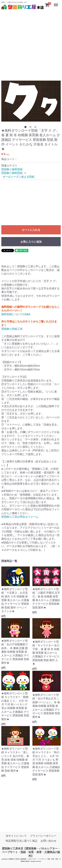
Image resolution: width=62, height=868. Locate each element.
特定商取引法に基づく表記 (21, 841)
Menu (56, 3)
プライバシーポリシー (43, 836)
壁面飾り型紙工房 (12, 329)
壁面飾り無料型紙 (12, 169)
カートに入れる (31, 230)
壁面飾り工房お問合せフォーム (20, 517)
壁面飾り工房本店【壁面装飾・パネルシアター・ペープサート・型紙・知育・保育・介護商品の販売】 (31, 852)
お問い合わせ (48, 841)
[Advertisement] (31, 41)
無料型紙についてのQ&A (16, 314)
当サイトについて (16, 836)
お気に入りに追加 (31, 242)
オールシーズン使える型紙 (19, 177)
